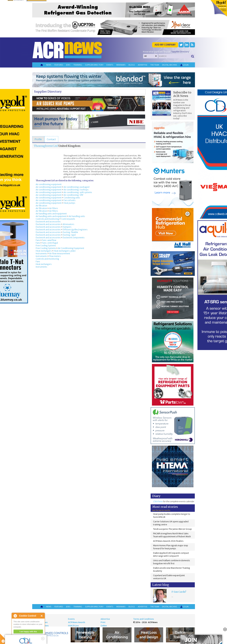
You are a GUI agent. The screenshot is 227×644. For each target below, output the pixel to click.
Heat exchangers (44, 251)
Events (110, 65)
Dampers (67, 227)
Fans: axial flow (49, 240)
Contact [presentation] (51, 139)
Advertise (143, 65)
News (49, 65)
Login (184, 65)
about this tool (38, 636)
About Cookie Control (15, 616)
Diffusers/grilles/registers (75, 230)
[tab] (38, 139)
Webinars (121, 65)
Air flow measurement (60, 253)
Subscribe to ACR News (182, 94)
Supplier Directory (48, 92)
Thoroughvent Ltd (46, 146)
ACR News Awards (77, 622)
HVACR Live (73, 626)
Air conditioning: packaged (76, 187)
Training (78, 65)
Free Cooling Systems (46, 246)
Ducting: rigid (69, 235)
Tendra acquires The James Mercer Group (172, 529)
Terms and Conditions (144, 619)
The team (155, 65)
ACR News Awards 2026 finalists (168, 541)
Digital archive (169, 65)
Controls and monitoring (47, 219)
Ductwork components (74, 238)
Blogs (132, 65)
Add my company (165, 45)
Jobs (68, 65)
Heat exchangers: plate (65, 251)
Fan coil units (70, 200)
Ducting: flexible (70, 232)
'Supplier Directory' (180, 52)
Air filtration (41, 206)
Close (42, 616)
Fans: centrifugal (50, 243)
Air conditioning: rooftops (76, 190)
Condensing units (72, 198)
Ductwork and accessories (48, 222)
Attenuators (68, 224)
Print (103, 622)
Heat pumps (69, 203)
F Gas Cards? (179, 592)
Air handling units (77, 216)
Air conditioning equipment (49, 184)
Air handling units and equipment (51, 214)
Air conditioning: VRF (73, 195)
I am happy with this (28, 632)
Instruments (41, 253)
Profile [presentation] (38, 139)
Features (59, 65)
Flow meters (55, 256)
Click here (158, 501)
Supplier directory (94, 65)
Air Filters (54, 208)
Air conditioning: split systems (78, 192)
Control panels (68, 219)
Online (104, 626)
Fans (38, 240)
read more (18, 640)
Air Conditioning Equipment (71, 248)
